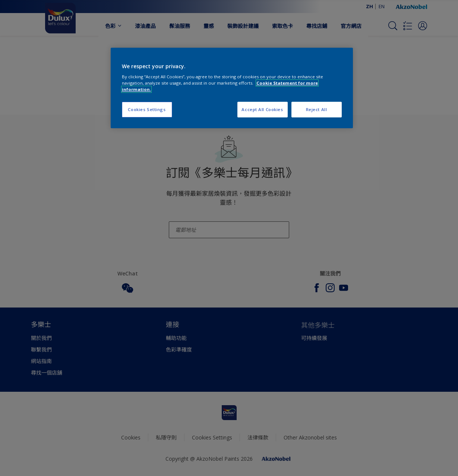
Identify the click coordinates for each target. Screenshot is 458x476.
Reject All (317, 109)
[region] (232, 88)
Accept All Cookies (262, 109)
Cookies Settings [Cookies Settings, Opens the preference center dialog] (147, 109)
